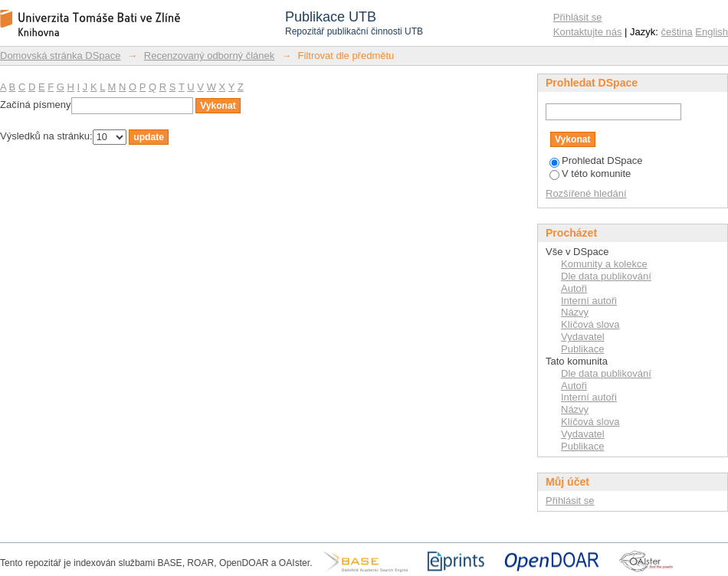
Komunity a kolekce (604, 264)
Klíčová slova (590, 324)
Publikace (582, 349)
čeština (677, 32)
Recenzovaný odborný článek (210, 56)
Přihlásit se (578, 17)
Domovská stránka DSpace (61, 56)
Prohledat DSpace (596, 160)
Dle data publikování (606, 276)
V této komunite (590, 173)
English (712, 32)
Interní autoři (589, 301)
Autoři (574, 288)
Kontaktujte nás (588, 32)
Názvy (575, 312)
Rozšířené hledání (586, 193)
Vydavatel (583, 337)
